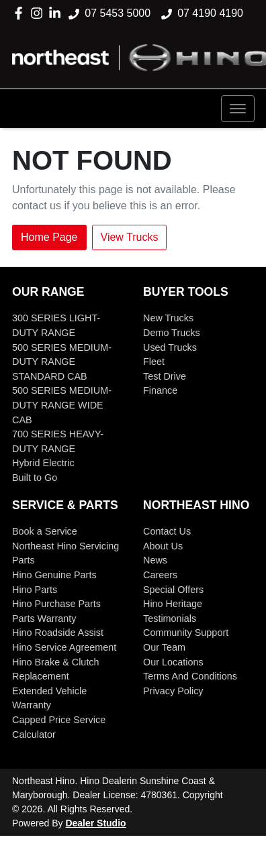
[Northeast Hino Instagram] (39, 13)
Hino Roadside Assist (58, 633)
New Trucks (168, 318)
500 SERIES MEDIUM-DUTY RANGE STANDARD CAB (62, 362)
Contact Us (167, 531)
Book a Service (45, 531)
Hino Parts (35, 590)
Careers (160, 575)
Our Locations (173, 662)
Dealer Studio (95, 823)
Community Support (186, 633)
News (155, 560)
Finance (160, 390)
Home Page (49, 237)
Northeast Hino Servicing (65, 546)
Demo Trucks (172, 333)
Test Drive (165, 376)
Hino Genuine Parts (54, 575)
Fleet (154, 362)
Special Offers (173, 590)
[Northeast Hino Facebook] (21, 13)
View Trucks (130, 237)
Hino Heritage (173, 604)
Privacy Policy (173, 691)
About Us (163, 546)
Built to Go (35, 478)
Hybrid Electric (43, 463)
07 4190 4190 (210, 13)
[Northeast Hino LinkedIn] (57, 13)
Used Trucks (170, 347)
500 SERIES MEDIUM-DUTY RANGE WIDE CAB (62, 405)
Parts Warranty (44, 618)
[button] (238, 109)
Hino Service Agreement (64, 647)
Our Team (164, 647)
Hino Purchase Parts (56, 604)
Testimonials (170, 618)
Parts (24, 560)
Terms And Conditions (190, 676)
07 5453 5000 (118, 13)
